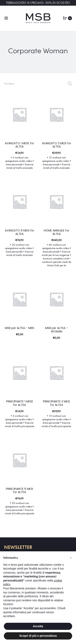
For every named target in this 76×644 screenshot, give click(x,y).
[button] (71, 558)
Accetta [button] (38, 626)
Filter (70, 83)
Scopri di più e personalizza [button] (38, 636)
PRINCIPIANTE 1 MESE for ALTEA (20, 403)
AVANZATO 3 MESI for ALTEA (57, 145)
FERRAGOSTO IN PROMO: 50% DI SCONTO (38, 3)
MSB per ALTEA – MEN (19, 328)
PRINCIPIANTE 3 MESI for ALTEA (56, 403)
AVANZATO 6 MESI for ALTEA (20, 232)
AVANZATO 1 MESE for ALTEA (19, 145)
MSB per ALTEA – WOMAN (57, 330)
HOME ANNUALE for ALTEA (57, 232)
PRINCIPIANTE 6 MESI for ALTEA (19, 491)
